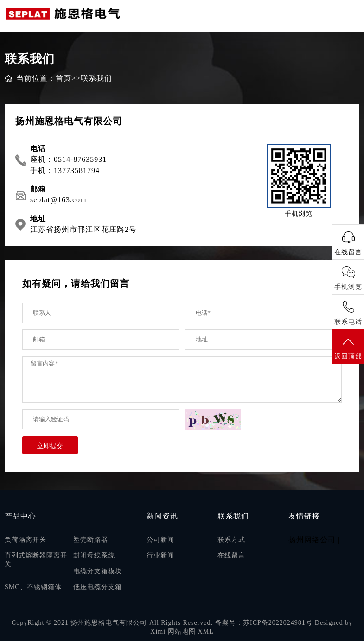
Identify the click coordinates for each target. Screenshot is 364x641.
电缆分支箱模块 (98, 571)
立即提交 (50, 446)
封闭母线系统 (94, 555)
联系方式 (231, 540)
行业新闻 (160, 555)
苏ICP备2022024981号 (278, 623)
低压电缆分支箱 (98, 587)
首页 (64, 78)
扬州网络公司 (312, 540)
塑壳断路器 (91, 540)
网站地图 (182, 631)
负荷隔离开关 (26, 540)
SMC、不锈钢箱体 (33, 587)
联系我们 (96, 78)
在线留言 (231, 555)
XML (206, 631)
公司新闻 (160, 540)
